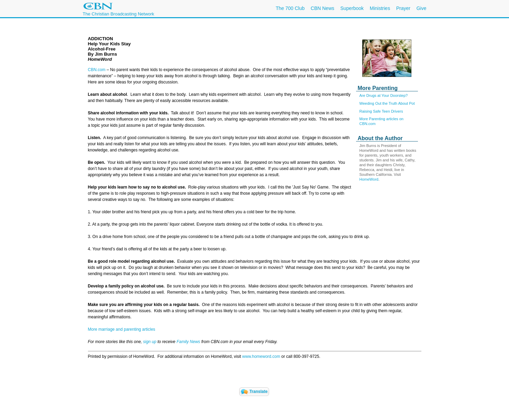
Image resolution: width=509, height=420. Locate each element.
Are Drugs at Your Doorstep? (384, 95)
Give (422, 8)
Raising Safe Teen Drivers (381, 111)
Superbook (352, 8)
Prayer (403, 8)
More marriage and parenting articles (122, 329)
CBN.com (97, 70)
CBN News (322, 8)
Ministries (380, 8)
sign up (150, 342)
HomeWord (369, 179)
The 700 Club (290, 8)
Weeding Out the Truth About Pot (387, 103)
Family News (189, 342)
